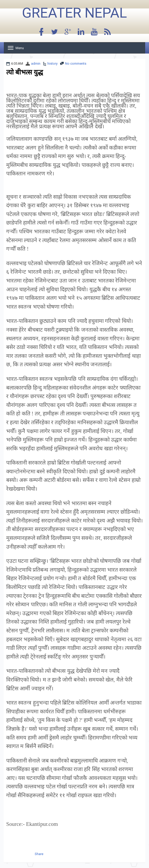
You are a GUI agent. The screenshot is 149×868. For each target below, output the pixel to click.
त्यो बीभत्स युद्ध (25, 72)
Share (39, 854)
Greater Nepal (75, 13)
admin (36, 63)
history (52, 63)
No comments (76, 63)
